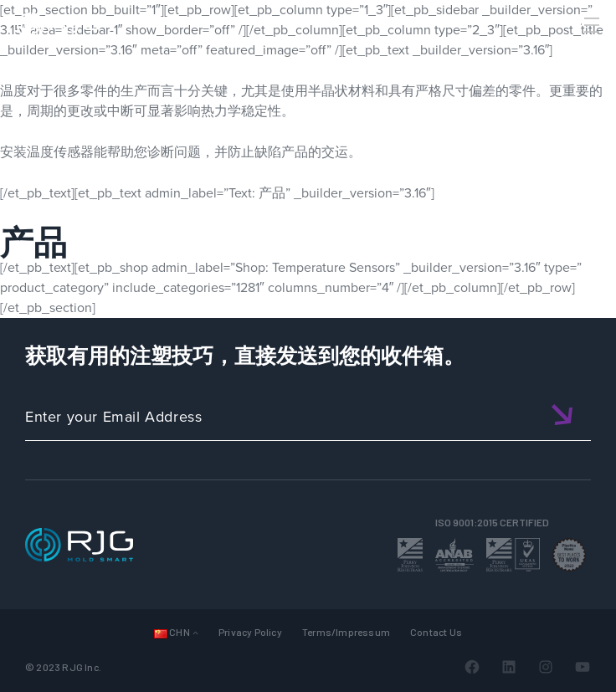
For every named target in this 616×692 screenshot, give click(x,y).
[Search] (568, 53)
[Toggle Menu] (590, 25)
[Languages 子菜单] (195, 632)
